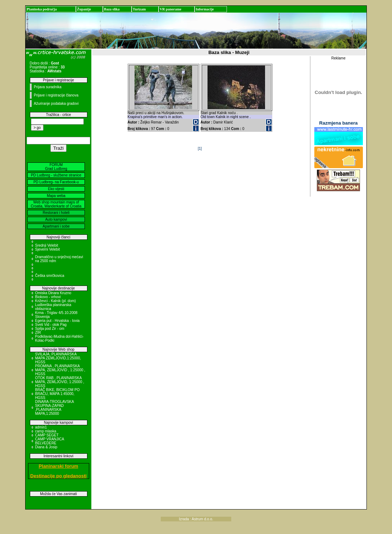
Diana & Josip (46, 447)
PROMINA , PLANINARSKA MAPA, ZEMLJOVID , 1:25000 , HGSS (60, 370)
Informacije (205, 9)
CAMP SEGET (47, 435)
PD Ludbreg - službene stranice (56, 175)
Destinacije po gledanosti (58, 476)
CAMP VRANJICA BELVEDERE (50, 441)
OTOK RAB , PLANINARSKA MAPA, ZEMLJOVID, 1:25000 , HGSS (60, 382)
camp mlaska (46, 431)
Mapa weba (56, 196)
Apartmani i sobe (56, 226)
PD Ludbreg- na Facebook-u (56, 182)
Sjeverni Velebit (48, 249)
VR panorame (170, 9)
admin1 (41, 427)
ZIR (38, 333)
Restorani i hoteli (56, 213)
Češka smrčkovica (50, 276)
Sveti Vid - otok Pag (51, 325)
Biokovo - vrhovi (48, 297)
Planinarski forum (59, 466)
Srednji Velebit (47, 245)
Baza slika (112, 9)
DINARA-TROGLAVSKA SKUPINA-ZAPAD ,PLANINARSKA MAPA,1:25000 (55, 408)
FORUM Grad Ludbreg (56, 167)
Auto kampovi (56, 219)
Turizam (139, 9)
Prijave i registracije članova (56, 95)
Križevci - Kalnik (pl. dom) (56, 301)
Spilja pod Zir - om (50, 329)
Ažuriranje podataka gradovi (56, 104)
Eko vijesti (56, 189)
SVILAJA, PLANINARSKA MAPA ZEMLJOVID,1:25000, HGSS (58, 358)
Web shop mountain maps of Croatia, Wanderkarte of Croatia (56, 204)
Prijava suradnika (48, 87)
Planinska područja (42, 9)
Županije (84, 9)
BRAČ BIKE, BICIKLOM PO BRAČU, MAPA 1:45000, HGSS (58, 394)
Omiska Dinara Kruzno (53, 293)
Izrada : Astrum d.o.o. (196, 519)
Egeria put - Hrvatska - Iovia (58, 321)
